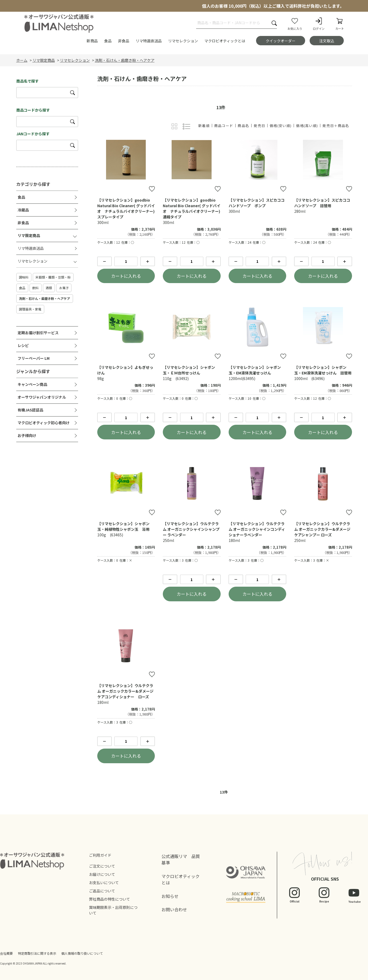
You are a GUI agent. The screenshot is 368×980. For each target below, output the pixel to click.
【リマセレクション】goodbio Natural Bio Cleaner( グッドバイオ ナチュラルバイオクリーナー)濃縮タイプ (192, 208)
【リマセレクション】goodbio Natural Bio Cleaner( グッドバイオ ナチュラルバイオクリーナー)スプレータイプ (126, 208)
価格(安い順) (281, 126)
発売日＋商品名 (336, 126)
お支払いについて (104, 883)
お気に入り (295, 24)
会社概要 (6, 953)
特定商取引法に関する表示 (37, 953)
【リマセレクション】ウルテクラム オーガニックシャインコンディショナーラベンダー (257, 529)
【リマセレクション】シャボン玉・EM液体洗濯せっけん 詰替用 (323, 370)
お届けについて (102, 874)
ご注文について (102, 866)
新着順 (204, 126)
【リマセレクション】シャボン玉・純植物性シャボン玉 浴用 (123, 526)
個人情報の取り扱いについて (82, 953)
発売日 (259, 126)
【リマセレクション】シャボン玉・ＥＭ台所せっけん (189, 370)
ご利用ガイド (100, 855)
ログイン (319, 24)
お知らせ (170, 896)
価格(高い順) (307, 126)
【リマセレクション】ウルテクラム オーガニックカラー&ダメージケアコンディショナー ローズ (125, 691)
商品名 (243, 126)
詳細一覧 (186, 127)
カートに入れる (126, 276)
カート (340, 24)
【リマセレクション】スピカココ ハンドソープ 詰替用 (324, 203)
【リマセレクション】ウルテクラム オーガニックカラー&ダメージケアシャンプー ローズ (322, 529)
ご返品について (102, 891)
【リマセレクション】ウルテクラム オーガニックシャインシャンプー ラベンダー (191, 529)
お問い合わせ (174, 909)
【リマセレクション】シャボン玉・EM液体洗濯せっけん (255, 370)
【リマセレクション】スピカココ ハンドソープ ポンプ (258, 203)
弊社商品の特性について (110, 899)
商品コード (224, 126)
